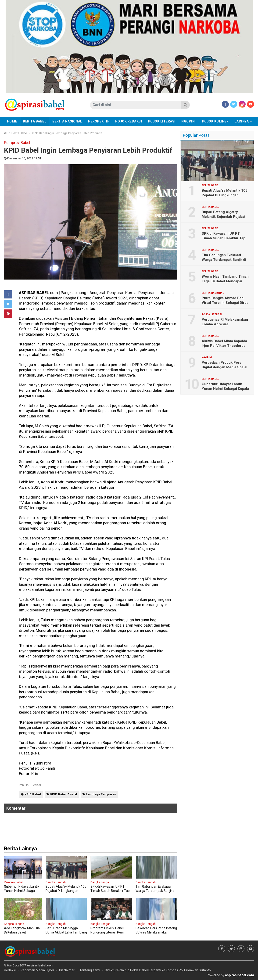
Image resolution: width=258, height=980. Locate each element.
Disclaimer (67, 970)
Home (12, 121)
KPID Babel (33, 794)
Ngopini (189, 121)
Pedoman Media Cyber (37, 970)
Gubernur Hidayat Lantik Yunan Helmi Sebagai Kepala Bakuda (225, 389)
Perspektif (99, 121)
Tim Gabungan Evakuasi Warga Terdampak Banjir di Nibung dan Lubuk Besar (224, 260)
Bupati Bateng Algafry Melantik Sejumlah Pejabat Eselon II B (224, 217)
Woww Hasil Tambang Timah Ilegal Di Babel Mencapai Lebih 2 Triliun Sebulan (225, 281)
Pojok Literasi (162, 121)
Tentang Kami (90, 970)
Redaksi (10, 970)
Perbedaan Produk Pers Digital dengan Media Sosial (224, 365)
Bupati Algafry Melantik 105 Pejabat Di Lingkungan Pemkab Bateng (225, 195)
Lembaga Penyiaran (101, 794)
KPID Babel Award (64, 794)
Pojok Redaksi (129, 121)
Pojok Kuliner (215, 121)
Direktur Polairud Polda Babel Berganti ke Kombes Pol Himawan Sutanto (158, 970)
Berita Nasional (67, 121)
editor (37, 785)
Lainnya (242, 121)
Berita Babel (35, 121)
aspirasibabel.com (240, 975)
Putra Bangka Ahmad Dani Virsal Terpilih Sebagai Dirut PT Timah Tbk (225, 303)
